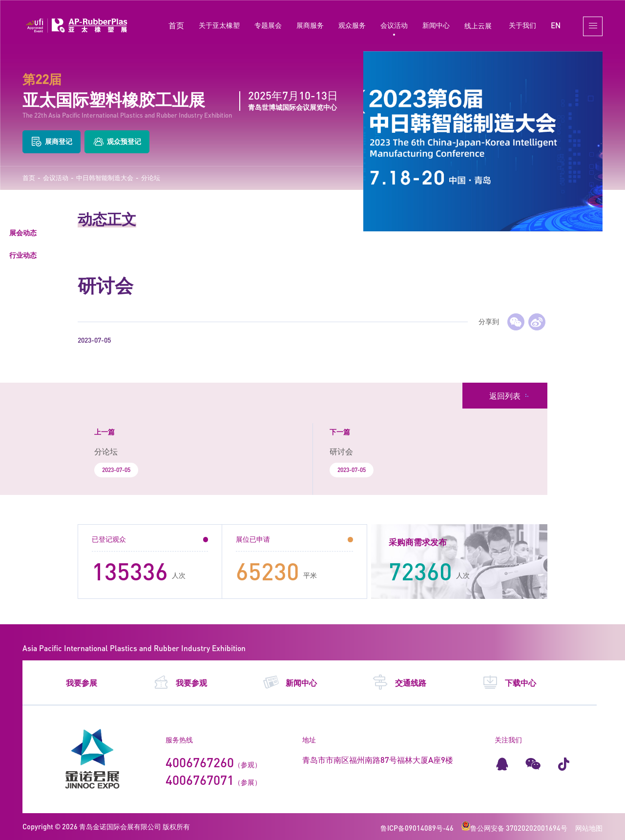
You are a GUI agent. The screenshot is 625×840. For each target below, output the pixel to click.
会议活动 (394, 25)
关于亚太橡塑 (219, 25)
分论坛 (151, 178)
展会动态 (23, 233)
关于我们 (522, 25)
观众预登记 (117, 142)
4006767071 (200, 780)
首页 (176, 25)
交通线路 (399, 682)
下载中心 (509, 682)
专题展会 (268, 25)
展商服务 (310, 25)
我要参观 (180, 682)
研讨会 (341, 451)
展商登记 (52, 142)
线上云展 (478, 26)
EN (556, 25)
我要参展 (82, 683)
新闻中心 (436, 25)
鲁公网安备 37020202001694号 (514, 828)
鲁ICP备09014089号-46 (417, 828)
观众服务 (352, 25)
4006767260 (200, 762)
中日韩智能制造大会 (105, 178)
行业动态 (23, 255)
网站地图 (589, 828)
